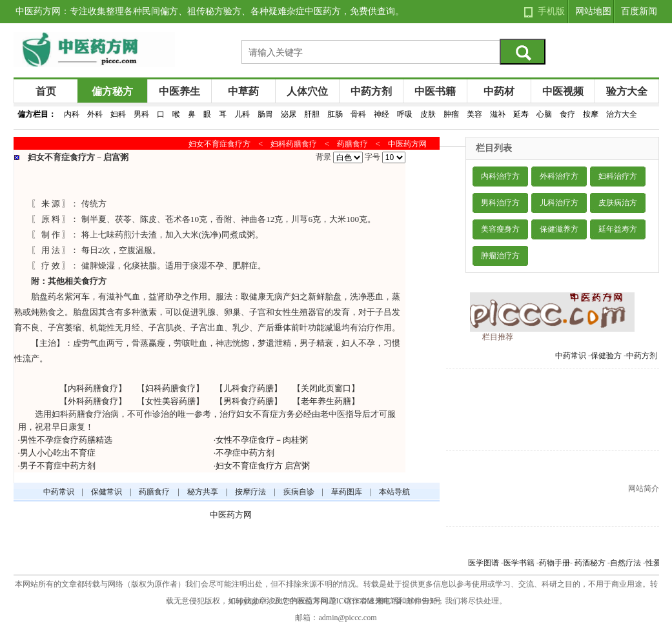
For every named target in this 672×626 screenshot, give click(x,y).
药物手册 (555, 563)
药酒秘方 (590, 563)
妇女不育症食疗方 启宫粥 (263, 466)
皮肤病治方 (618, 203)
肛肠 (335, 114)
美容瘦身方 (500, 229)
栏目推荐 (498, 337)
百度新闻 (639, 11)
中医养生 (179, 91)
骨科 (358, 114)
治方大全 (622, 114)
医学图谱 (484, 563)
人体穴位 (307, 91)
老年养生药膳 (326, 401)
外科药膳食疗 (93, 401)
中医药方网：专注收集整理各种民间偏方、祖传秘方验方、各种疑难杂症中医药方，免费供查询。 (210, 11)
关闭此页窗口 (326, 388)
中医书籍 (435, 91)
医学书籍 (519, 563)
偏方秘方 (112, 91)
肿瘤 (451, 114)
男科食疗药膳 (249, 401)
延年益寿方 (618, 229)
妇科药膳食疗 (170, 388)
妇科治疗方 (618, 176)
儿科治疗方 (559, 203)
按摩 (591, 114)
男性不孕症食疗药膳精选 (66, 440)
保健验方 (606, 356)
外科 (95, 114)
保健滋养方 (559, 229)
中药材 (499, 91)
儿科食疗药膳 (249, 388)
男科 (141, 114)
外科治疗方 (559, 176)
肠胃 (265, 114)
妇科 (118, 114)
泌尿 (289, 114)
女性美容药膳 (170, 401)
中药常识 (571, 356)
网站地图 (593, 11)
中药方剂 (371, 91)
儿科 (242, 114)
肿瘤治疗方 (500, 256)
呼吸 (405, 114)
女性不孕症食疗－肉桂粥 (262, 440)
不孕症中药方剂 (245, 453)
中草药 (243, 91)
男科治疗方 (500, 203)
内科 (72, 114)
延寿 (521, 114)
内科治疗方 (500, 176)
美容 (474, 114)
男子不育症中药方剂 (58, 466)
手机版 (551, 11)
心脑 (544, 114)
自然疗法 (626, 563)
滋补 (498, 114)
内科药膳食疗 (93, 388)
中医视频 (563, 91)
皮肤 (428, 114)
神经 (382, 114)
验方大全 (627, 91)
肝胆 (312, 114)
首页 (46, 91)
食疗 (567, 114)
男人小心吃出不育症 (58, 453)
